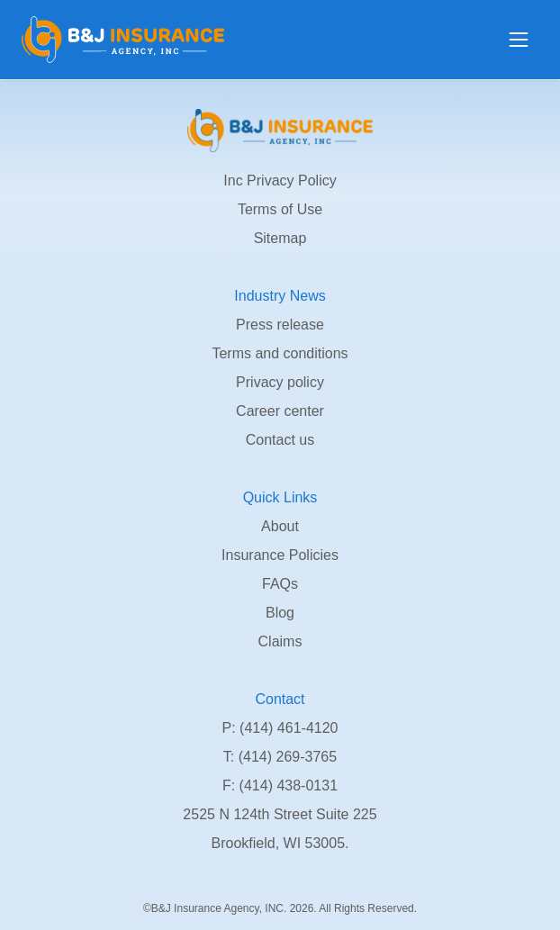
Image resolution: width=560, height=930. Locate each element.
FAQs (280, 584)
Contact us (280, 440)
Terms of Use (280, 209)
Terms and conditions (280, 353)
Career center (280, 411)
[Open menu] (519, 40)
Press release (280, 325)
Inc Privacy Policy (280, 181)
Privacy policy (280, 382)
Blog (280, 613)
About (280, 526)
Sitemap (280, 238)
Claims (280, 641)
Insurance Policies (280, 555)
